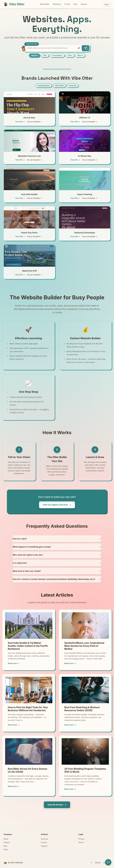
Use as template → (34, 122)
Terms (81, 842)
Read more (14, 663)
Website (34, 55)
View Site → (20, 122)
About (6, 839)
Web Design (44, 4)
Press (6, 850)
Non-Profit (59, 86)
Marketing (57, 4)
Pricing (67, 4)
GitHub (98, 863)
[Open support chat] (108, 862)
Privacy (81, 839)
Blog (75, 4)
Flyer (70, 55)
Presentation (57, 55)
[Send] (85, 48)
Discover (44, 839)
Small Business (44, 86)
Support (84, 4)
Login (106, 4)
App (45, 55)
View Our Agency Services (57, 505)
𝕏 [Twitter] (91, 863)
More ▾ (80, 55)
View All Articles (57, 805)
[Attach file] (79, 48)
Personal (73, 86)
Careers (7, 842)
